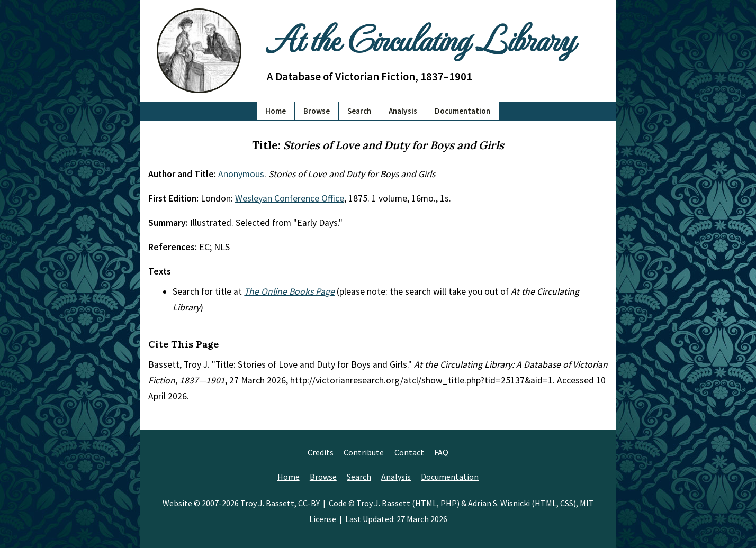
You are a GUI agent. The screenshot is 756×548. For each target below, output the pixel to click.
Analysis (403, 111)
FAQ (441, 452)
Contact (409, 452)
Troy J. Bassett (267, 503)
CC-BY (309, 503)
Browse (317, 111)
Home (276, 111)
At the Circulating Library (420, 38)
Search (359, 111)
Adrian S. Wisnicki (499, 503)
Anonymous (241, 174)
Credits (321, 452)
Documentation (462, 111)
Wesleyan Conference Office (290, 198)
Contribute (364, 452)
